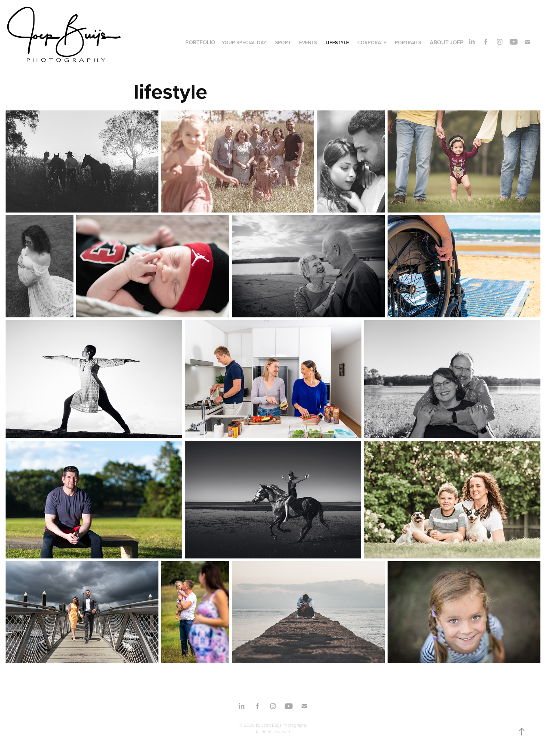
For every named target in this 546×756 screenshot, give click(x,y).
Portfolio (200, 42)
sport (283, 43)
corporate (372, 43)
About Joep (447, 42)
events (308, 43)
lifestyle (337, 43)
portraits (408, 43)
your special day (244, 43)
